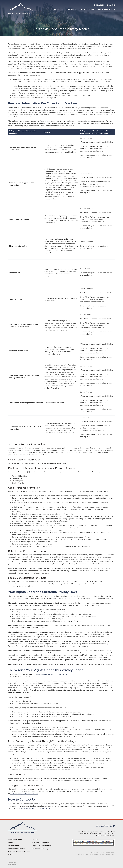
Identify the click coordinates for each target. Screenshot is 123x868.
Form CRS (12, 843)
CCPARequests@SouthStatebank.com (25, 794)
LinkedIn (114, 826)
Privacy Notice (14, 846)
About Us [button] (59, 9)
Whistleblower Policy (40, 849)
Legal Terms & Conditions (42, 846)
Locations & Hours (15, 840)
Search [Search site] (100, 5)
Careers (35, 840)
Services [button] (71, 9)
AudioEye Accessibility (41, 843)
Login (112, 5)
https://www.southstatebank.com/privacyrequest (52, 674)
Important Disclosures (17, 849)
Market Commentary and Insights (97, 9)
